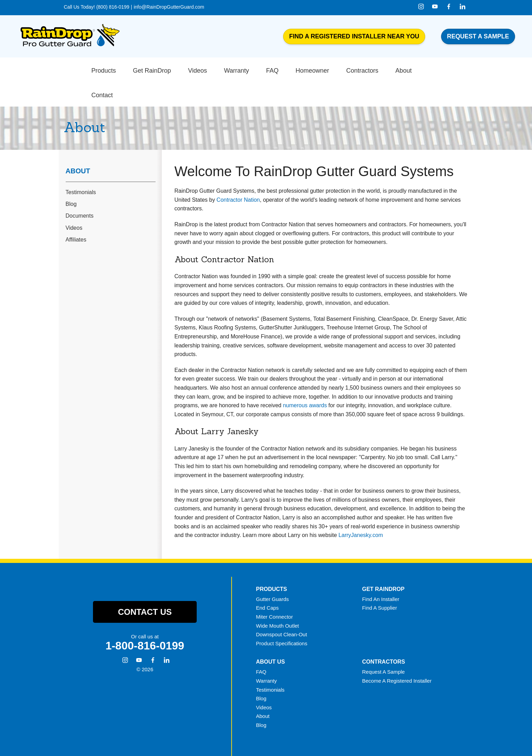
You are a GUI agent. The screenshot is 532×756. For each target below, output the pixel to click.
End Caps (268, 582)
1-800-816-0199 (145, 619)
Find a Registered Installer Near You (354, 36)
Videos (74, 202)
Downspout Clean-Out (282, 608)
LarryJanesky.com (361, 509)
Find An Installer (381, 573)
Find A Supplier (379, 582)
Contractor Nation (238, 174)
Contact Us (145, 586)
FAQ (261, 646)
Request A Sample (383, 646)
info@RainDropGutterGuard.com (169, 7)
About (78, 145)
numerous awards (305, 379)
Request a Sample (478, 36)
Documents (80, 190)
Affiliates (76, 213)
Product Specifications (282, 617)
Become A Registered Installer (397, 654)
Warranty (267, 654)
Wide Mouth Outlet (278, 599)
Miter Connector (275, 590)
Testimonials (81, 166)
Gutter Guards (273, 573)
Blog (71, 178)
